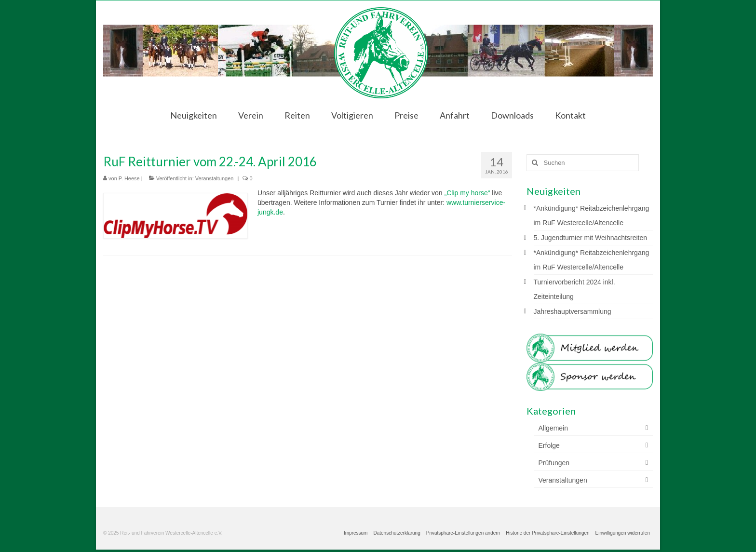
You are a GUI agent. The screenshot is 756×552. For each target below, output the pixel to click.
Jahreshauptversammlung (573, 311)
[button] (463, 533)
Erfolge (549, 445)
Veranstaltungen (215, 178)
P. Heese (129, 178)
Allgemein (553, 428)
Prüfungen (554, 463)
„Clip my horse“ (467, 193)
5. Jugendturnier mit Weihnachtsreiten (591, 238)
